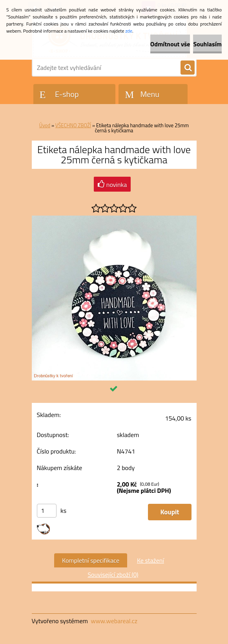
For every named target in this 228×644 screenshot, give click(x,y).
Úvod (45, 125)
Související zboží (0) (113, 574)
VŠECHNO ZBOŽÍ (73, 125)
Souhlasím (207, 44)
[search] (188, 68)
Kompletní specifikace (91, 560)
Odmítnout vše (170, 44)
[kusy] (47, 511)
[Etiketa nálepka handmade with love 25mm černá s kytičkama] (114, 219)
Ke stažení (150, 560)
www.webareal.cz (114, 621)
